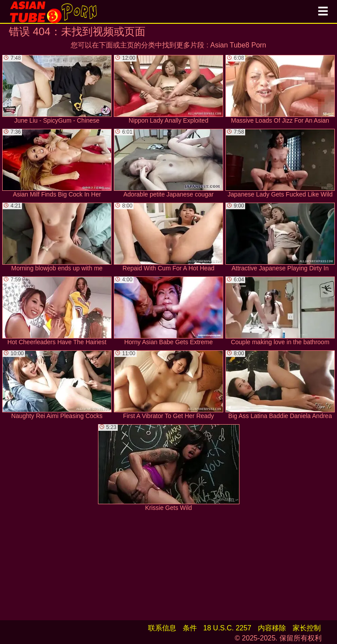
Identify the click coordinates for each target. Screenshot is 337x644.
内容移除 (272, 628)
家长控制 (307, 628)
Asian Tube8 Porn (238, 45)
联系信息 (162, 628)
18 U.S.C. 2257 (227, 628)
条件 (190, 628)
